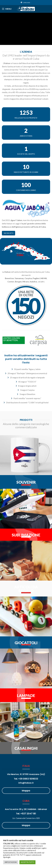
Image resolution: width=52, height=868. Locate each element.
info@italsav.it (26, 783)
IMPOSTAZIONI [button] (11, 862)
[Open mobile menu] (7, 9)
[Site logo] (26, 9)
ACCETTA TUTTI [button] (27, 862)
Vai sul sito (9, 233)
